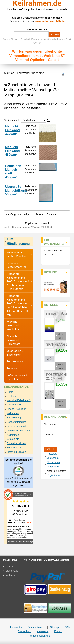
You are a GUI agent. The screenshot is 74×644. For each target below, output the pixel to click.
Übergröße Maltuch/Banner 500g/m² (17, 190)
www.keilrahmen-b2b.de (50, 21)
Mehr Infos (60, 336)
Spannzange (57, 344)
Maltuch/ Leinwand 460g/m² (12, 151)
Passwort (49, 435)
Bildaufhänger (60, 314)
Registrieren (53, 475)
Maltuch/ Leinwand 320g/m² (12, 130)
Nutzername (50, 424)
